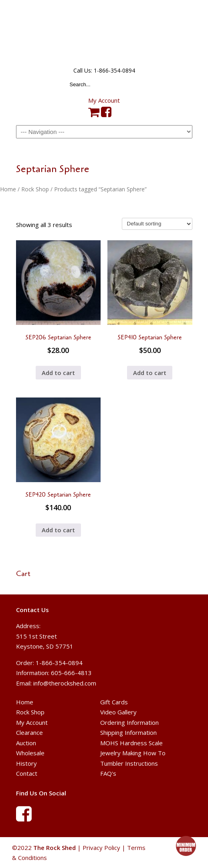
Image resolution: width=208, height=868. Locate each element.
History (26, 763)
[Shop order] (157, 224)
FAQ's (108, 773)
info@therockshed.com (65, 683)
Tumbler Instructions (129, 763)
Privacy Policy (101, 848)
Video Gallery (118, 712)
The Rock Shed (104, 32)
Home (8, 189)
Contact (27, 773)
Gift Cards (114, 702)
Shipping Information (128, 732)
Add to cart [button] (58, 373)
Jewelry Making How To (133, 753)
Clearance (29, 732)
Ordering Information (129, 722)
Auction (26, 743)
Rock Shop (35, 189)
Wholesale (30, 753)
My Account (104, 100)
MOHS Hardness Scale (131, 743)
